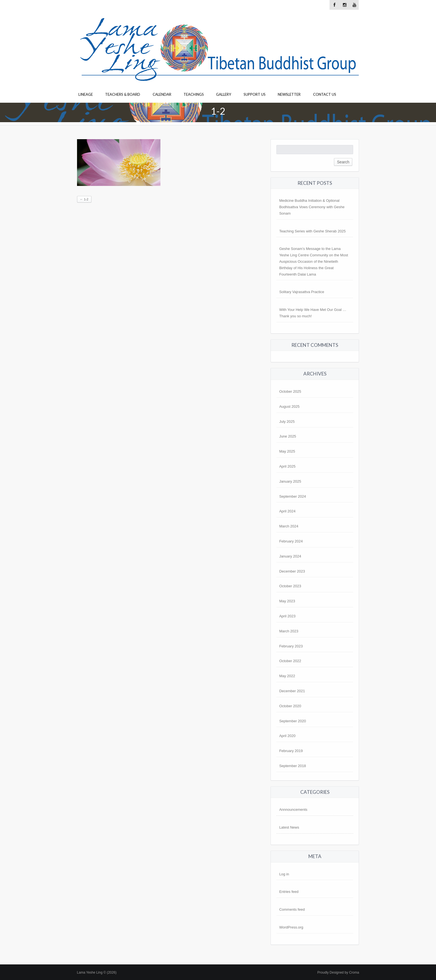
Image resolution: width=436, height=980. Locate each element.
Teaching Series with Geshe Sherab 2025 (312, 231)
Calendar (162, 94)
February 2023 (291, 646)
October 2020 (290, 706)
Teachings (194, 94)
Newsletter (289, 94)
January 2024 (290, 556)
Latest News (289, 827)
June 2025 (288, 436)
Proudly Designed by (338, 972)
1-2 (84, 199)
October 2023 (290, 586)
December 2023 (292, 571)
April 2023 (287, 616)
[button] (119, 163)
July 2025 (287, 422)
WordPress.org (291, 927)
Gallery (224, 94)
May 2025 (287, 451)
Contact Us (325, 94)
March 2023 (289, 631)
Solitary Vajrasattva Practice (302, 292)
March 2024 (289, 526)
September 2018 (293, 766)
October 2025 (290, 391)
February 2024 (291, 541)
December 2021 (292, 691)
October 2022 (290, 661)
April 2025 (287, 466)
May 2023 (287, 601)
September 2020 (293, 721)
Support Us (255, 94)
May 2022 (287, 676)
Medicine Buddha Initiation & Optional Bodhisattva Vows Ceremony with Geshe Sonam (312, 207)
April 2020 (287, 736)
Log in (284, 874)
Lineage (86, 94)
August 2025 (289, 407)
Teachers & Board (123, 94)
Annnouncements (293, 810)
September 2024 (293, 496)
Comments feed (292, 909)
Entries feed (289, 892)
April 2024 (287, 511)
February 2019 (291, 751)
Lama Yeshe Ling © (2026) (97, 972)
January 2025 (290, 481)
